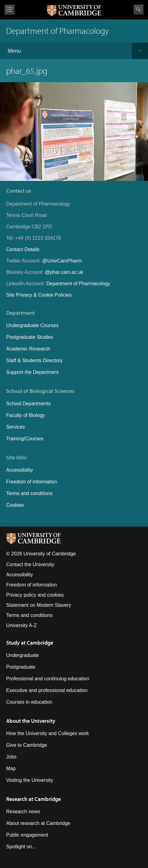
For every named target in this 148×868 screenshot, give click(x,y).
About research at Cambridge (38, 823)
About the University (31, 721)
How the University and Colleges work (47, 733)
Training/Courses (25, 439)
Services (16, 427)
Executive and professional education (47, 690)
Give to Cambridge (27, 745)
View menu (10, 10)
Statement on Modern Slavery (39, 605)
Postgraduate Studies (30, 337)
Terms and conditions (29, 493)
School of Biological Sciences (40, 391)
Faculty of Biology (25, 415)
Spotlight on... (21, 847)
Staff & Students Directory (34, 360)
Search (138, 10)
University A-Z (21, 625)
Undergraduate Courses (32, 325)
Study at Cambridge (30, 643)
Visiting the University (30, 780)
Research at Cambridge (33, 799)
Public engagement (27, 835)
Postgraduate (21, 667)
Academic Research (28, 349)
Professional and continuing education (48, 679)
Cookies (15, 505)
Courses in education (29, 702)
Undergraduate (23, 655)
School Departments (28, 404)
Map (11, 768)
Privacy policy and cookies (35, 595)
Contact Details (23, 249)
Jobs (11, 757)
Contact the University (30, 564)
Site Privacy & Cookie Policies (39, 295)
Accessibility (19, 470)
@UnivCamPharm (62, 261)
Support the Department (32, 372)
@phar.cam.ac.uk (64, 272)
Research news (23, 812)
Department (20, 313)
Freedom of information (31, 482)
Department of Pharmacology (78, 284)
